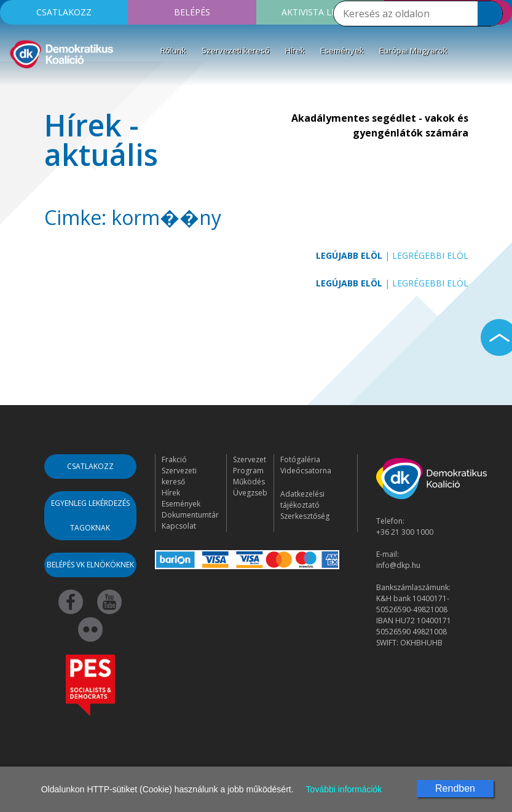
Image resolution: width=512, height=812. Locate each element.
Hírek (295, 50)
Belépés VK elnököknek (90, 565)
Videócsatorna (306, 471)
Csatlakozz (64, 12)
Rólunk (173, 50)
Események (342, 50)
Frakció (174, 459)
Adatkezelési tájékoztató (302, 499)
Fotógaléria (300, 459)
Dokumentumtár (190, 515)
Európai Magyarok (413, 50)
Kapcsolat (179, 526)
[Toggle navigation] (17, 89)
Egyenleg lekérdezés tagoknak (90, 515)
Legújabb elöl (349, 255)
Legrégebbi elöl (430, 255)
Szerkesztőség (305, 516)
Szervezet (250, 459)
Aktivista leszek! (320, 12)
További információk (344, 789)
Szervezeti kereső (236, 50)
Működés (249, 482)
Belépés (192, 12)
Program (248, 471)
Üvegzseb (250, 493)
